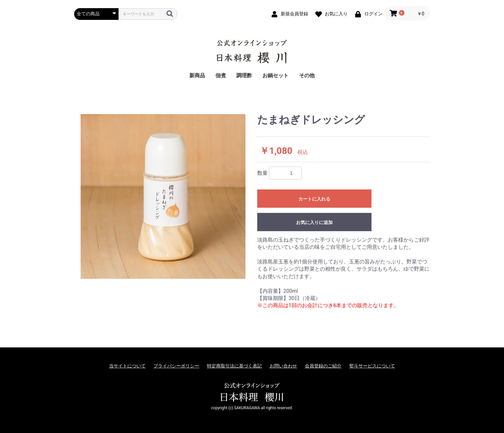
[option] (163, 196)
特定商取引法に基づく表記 (234, 366)
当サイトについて (127, 366)
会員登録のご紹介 (323, 366)
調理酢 (244, 75)
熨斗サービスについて (372, 366)
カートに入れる (314, 199)
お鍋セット (276, 75)
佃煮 (221, 75)
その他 (307, 75)
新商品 (197, 75)
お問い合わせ (283, 366)
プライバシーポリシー (176, 366)
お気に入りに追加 (314, 222)
